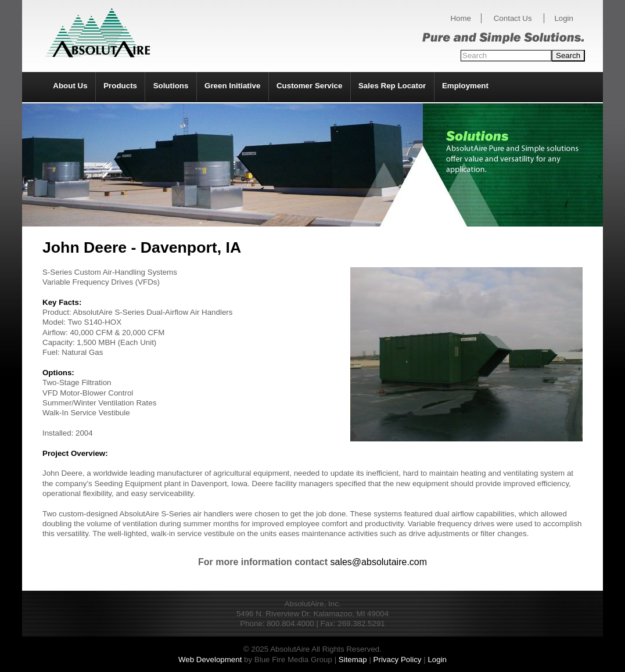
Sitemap (353, 660)
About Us (70, 86)
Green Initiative (232, 86)
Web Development (210, 660)
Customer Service (309, 86)
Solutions (171, 86)
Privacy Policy (398, 660)
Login (564, 18)
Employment (465, 86)
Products (120, 86)
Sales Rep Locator (392, 86)
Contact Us (513, 18)
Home (461, 18)
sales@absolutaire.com (379, 562)
